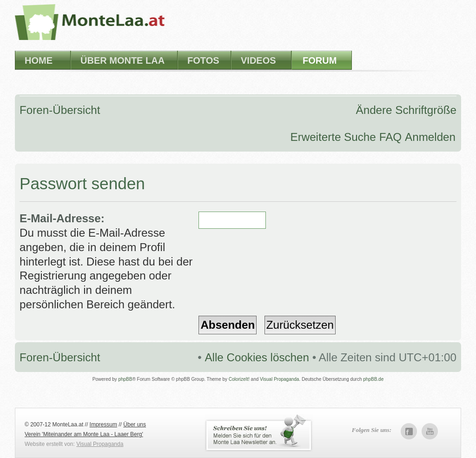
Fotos (203, 60)
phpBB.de (373, 379)
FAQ (390, 137)
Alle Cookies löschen (257, 357)
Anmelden (430, 137)
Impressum (103, 425)
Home (39, 60)
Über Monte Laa (122, 60)
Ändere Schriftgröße (406, 110)
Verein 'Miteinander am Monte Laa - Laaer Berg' (84, 434)
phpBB (125, 379)
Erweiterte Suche (333, 137)
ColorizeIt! (239, 379)
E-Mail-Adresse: (62, 218)
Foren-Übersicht (60, 110)
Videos (258, 60)
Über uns (135, 425)
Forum (320, 60)
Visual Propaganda (279, 379)
